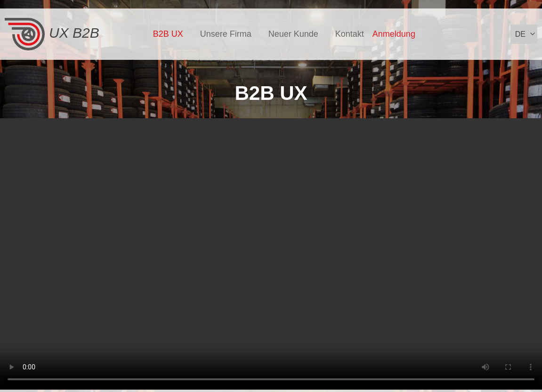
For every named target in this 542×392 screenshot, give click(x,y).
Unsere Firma (226, 34)
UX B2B (52, 34)
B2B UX (168, 34)
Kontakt (350, 34)
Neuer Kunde (293, 34)
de (520, 34)
